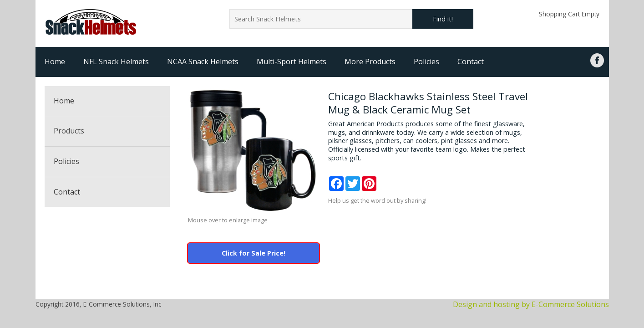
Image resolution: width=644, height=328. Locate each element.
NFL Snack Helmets (116, 61)
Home (55, 61)
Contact (471, 61)
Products (69, 131)
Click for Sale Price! (254, 253)
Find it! (443, 19)
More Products (370, 61)
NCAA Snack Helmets (203, 61)
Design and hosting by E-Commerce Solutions (531, 304)
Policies (426, 61)
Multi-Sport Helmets (292, 61)
